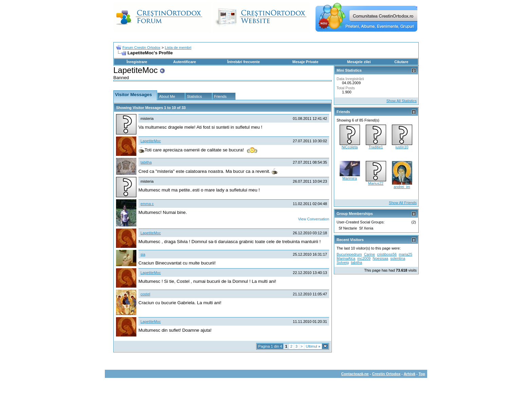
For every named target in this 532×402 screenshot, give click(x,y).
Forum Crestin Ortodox (141, 48)
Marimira (350, 178)
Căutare (401, 62)
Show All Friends (403, 203)
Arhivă (410, 374)
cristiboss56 (387, 254)
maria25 (405, 254)
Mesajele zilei (359, 62)
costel (145, 294)
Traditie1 (376, 147)
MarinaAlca (346, 258)
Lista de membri (178, 48)
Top (422, 374)
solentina (398, 258)
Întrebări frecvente (244, 62)
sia (143, 254)
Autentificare (184, 62)
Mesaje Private (305, 62)
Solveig (343, 262)
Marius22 (376, 183)
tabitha (146, 162)
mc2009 (364, 258)
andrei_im (402, 187)
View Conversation (313, 219)
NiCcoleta (350, 147)
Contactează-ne (355, 374)
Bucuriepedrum (349, 254)
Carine (369, 254)
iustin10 (402, 147)
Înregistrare (137, 62)
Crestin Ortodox (386, 374)
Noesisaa (380, 258)
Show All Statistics (402, 101)
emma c (147, 204)
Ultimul (313, 346)
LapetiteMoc (151, 141)
